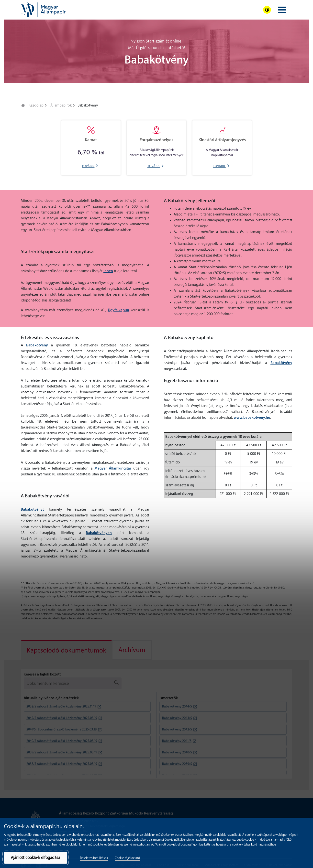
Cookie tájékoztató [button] (127, 858)
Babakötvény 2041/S (177, 741)
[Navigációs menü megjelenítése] (282, 10)
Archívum (132, 650)
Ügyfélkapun (118, 310)
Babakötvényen (99, 533)
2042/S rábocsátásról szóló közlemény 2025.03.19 (62, 718)
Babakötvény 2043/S (177, 718)
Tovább (90, 166)
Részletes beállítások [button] (94, 858)
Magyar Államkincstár (113, 468)
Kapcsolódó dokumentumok (66, 651)
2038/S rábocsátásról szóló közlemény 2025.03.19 (62, 764)
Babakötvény (37, 345)
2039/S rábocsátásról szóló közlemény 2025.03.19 (62, 752)
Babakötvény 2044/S (177, 706)
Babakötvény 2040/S (177, 752)
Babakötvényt (32, 509)
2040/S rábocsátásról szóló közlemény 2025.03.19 (62, 741)
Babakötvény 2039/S (177, 764)
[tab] (66, 650)
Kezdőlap (36, 105)
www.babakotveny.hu (252, 418)
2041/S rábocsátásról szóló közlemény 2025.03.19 (61, 729)
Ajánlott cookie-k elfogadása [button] (35, 858)
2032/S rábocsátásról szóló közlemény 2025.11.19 (61, 706)
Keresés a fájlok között (42, 674)
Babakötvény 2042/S (177, 729)
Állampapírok (61, 105)
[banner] (43, 10)
